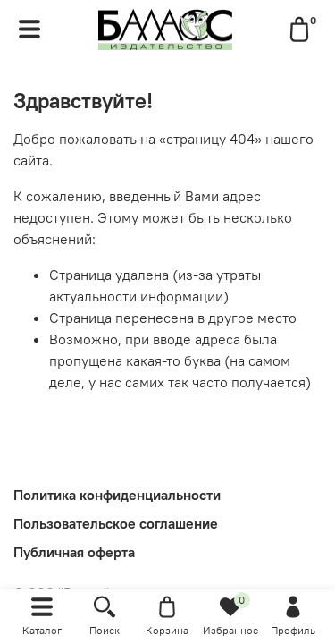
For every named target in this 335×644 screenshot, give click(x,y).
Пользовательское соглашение (116, 523)
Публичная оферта (74, 552)
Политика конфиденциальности (117, 495)
